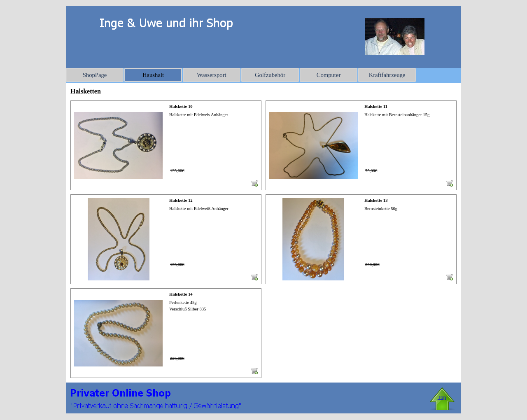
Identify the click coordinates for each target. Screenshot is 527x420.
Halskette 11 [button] (376, 106)
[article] (166, 145)
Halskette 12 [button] (181, 200)
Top (442, 397)
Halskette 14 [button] (181, 294)
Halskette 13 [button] (376, 200)
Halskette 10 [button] (181, 106)
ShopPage (95, 75)
